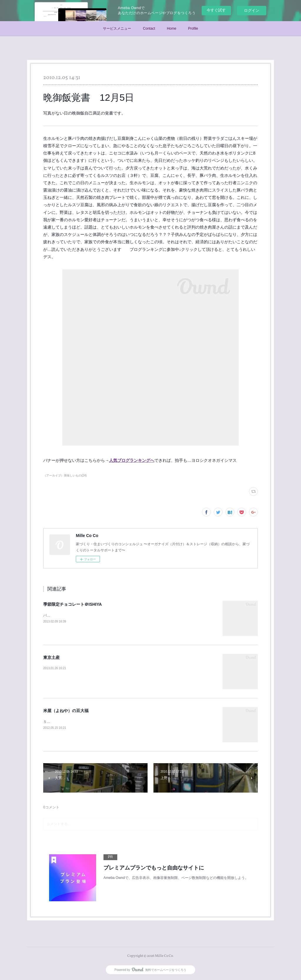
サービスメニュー (117, 28)
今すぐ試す (216, 10)
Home (172, 28)
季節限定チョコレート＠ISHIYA (72, 604)
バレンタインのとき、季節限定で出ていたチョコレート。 (89, 615)
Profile (193, 28)
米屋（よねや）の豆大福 (66, 711)
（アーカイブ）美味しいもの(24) (65, 475)
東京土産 (51, 657)
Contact (149, 28)
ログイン (252, 10)
